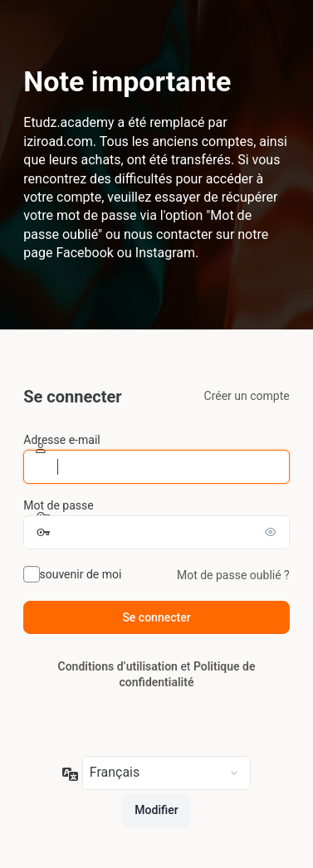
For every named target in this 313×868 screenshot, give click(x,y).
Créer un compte (247, 396)
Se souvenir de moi (72, 574)
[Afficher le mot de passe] (273, 532)
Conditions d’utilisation (118, 666)
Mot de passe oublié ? (233, 575)
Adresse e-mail (61, 440)
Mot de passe (58, 505)
